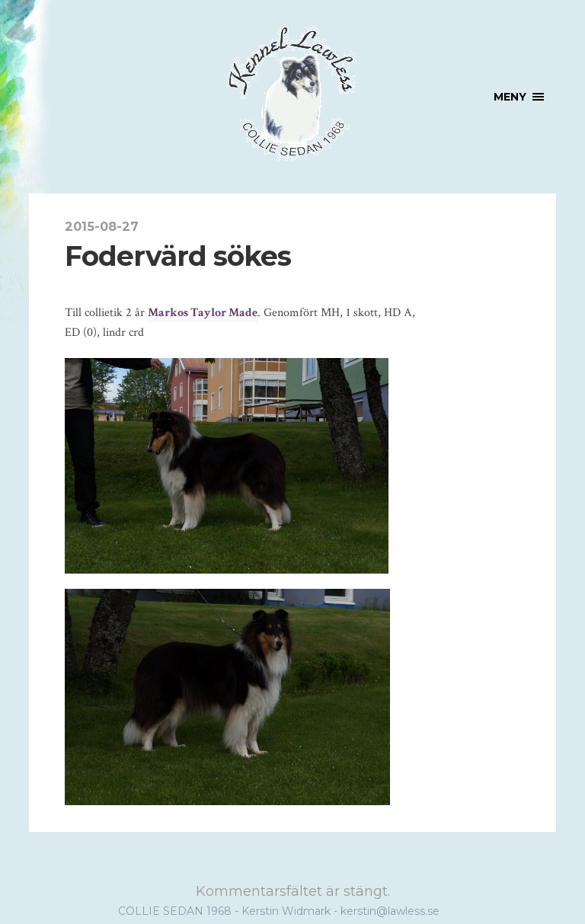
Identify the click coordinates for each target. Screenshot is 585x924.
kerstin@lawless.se (390, 911)
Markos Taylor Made (203, 313)
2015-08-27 (102, 226)
